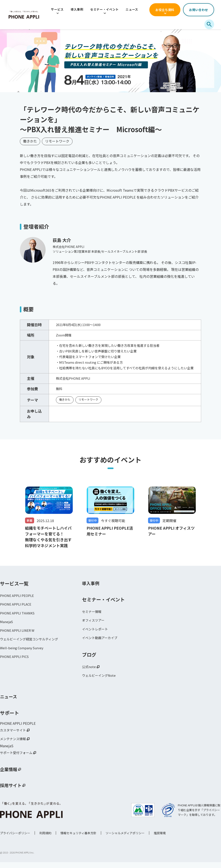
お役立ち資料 (165, 10)
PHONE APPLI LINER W (18, 635)
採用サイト (12, 791)
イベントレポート (96, 632)
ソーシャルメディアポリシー (125, 839)
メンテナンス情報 (14, 744)
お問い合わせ (199, 10)
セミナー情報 (92, 614)
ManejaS (7, 625)
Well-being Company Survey (23, 653)
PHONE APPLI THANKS (18, 616)
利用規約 (45, 839)
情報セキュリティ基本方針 (78, 839)
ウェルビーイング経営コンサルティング (31, 644)
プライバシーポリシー (15, 839)
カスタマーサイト (14, 735)
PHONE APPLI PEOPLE (18, 598)
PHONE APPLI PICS (15, 662)
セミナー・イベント (104, 9)
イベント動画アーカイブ (101, 641)
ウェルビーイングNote (100, 680)
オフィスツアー (94, 623)
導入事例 (77, 9)
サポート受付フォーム (17, 758)
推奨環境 (160, 839)
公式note (89, 671)
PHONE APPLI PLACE (17, 607)
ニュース (132, 9)
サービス (57, 9)
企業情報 (9, 775)
